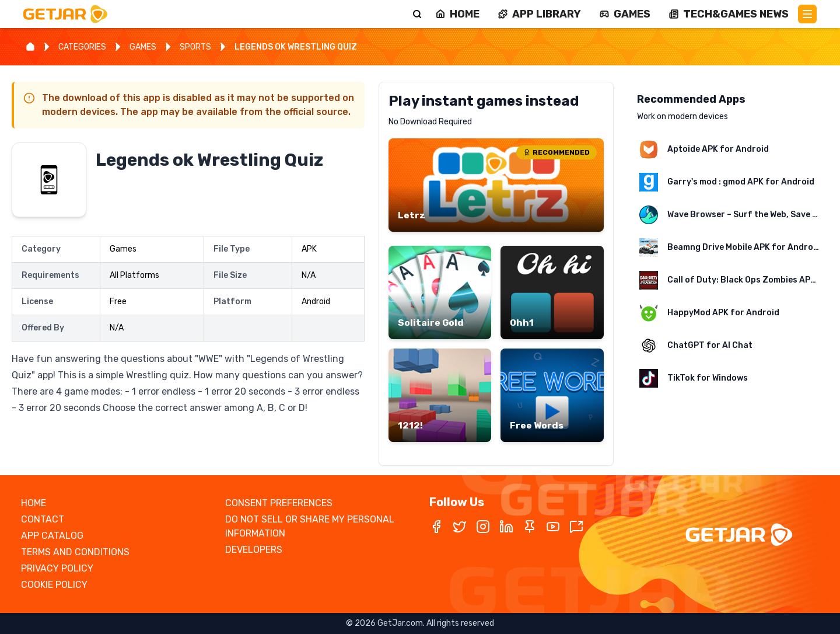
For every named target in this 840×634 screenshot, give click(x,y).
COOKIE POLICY (54, 585)
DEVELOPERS (254, 550)
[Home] (30, 47)
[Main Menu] (807, 14)
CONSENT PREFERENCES (279, 503)
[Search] (417, 14)
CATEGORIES (82, 47)
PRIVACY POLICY (57, 568)
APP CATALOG (52, 536)
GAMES (143, 47)
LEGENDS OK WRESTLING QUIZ (296, 47)
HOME (34, 503)
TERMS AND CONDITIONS (75, 552)
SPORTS (195, 47)
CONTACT (43, 519)
